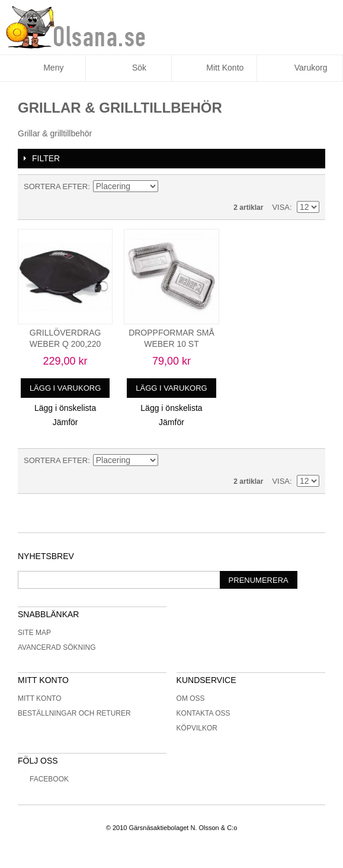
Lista (310, 187)
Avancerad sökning (57, 647)
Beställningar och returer (74, 713)
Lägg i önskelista (65, 408)
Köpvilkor (197, 728)
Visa (281, 207)
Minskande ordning (169, 187)
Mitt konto (40, 698)
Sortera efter (56, 186)
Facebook (43, 779)
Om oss (191, 698)
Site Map (34, 633)
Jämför (65, 422)
